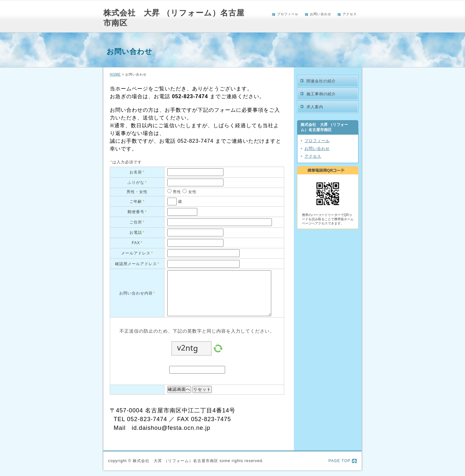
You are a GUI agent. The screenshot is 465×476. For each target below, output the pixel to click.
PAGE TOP (339, 461)
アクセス (350, 14)
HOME (115, 74)
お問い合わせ (321, 14)
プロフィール (288, 14)
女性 (191, 192)
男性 (176, 192)
